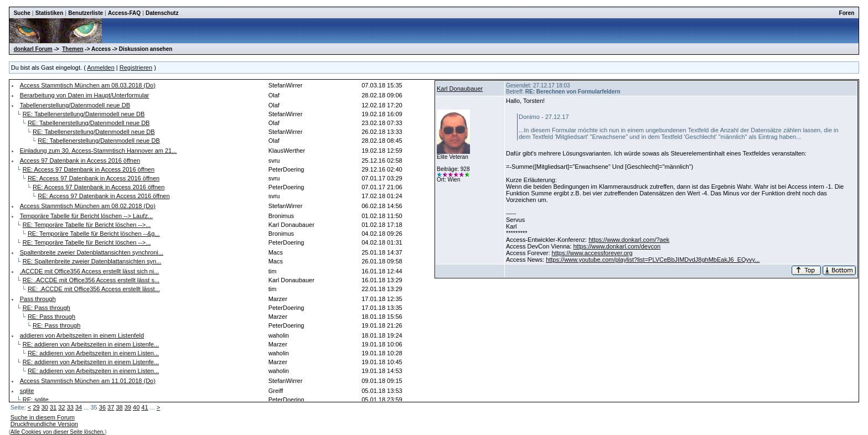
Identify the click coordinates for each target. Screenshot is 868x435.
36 (102, 407)
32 (61, 407)
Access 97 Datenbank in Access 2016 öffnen (80, 160)
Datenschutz (162, 13)
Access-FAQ (124, 13)
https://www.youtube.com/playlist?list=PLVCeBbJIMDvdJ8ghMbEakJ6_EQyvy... (653, 260)
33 (70, 407)
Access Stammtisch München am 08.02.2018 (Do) (88, 206)
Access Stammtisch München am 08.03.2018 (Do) (88, 85)
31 (53, 407)
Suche (22, 13)
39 (128, 407)
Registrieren (136, 68)
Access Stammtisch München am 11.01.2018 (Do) (88, 381)
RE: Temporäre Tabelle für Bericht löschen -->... (87, 225)
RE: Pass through (46, 308)
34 (79, 407)
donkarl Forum (33, 49)
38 (119, 407)
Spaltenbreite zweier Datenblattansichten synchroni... (92, 252)
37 (111, 407)
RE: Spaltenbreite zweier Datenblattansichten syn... (92, 261)
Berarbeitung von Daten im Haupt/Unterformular (85, 95)
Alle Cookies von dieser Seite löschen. (58, 432)
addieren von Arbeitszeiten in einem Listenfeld (82, 335)
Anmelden (101, 68)
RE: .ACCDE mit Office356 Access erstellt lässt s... (91, 280)
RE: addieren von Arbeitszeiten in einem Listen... (93, 353)
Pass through (38, 299)
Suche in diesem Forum (43, 417)
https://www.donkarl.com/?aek (629, 240)
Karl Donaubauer (460, 89)
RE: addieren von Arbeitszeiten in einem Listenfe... (91, 344)
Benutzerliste (86, 13)
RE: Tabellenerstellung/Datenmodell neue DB (84, 114)
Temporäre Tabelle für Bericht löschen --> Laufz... (86, 216)
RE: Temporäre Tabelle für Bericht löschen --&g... (94, 234)
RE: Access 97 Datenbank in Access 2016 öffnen (89, 169)
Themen (73, 49)
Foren (847, 13)
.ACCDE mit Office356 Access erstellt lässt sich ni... (90, 271)
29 (36, 407)
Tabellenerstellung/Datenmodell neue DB (75, 105)
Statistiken (50, 13)
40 (136, 407)
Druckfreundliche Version (44, 424)
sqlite (27, 391)
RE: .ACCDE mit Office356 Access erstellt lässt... (94, 289)
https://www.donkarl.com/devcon (617, 246)
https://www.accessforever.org (592, 253)
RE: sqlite (36, 400)
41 (144, 407)
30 (45, 407)
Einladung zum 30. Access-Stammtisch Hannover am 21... (99, 151)
